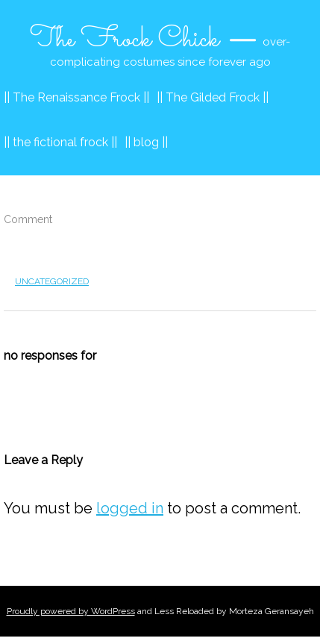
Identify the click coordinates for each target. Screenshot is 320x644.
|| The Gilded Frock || (213, 97)
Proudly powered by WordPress (71, 611)
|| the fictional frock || (60, 142)
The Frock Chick (125, 40)
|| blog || (146, 142)
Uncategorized (52, 281)
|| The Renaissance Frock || (76, 97)
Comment (28, 219)
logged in (130, 508)
